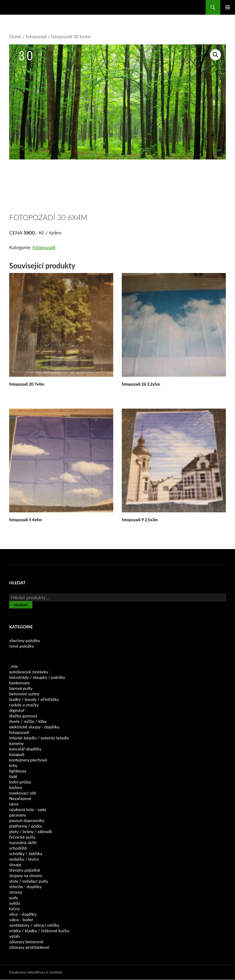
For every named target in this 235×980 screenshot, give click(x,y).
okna (14, 804)
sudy (14, 898)
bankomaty (20, 683)
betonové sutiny (24, 694)
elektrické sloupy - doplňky (34, 727)
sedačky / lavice (24, 859)
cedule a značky (24, 705)
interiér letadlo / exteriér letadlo (39, 738)
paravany (18, 815)
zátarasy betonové (26, 942)
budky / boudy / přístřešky (34, 699)
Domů (15, 36)
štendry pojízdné (25, 870)
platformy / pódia (25, 826)
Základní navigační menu (228, 7)
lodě (13, 776)
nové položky (22, 646)
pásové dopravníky (27, 820)
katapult (17, 754)
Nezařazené (20, 798)
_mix (13, 666)
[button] (215, 55)
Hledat (21, 605)
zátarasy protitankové (29, 947)
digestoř (17, 710)
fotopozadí (36, 36)
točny (14, 909)
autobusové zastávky (29, 672)
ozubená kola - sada (28, 809)
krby (13, 765)
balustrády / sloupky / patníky (37, 677)
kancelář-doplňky (25, 749)
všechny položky (25, 640)
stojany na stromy (26, 875)
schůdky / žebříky (26, 853)
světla (15, 903)
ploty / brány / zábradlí (31, 831)
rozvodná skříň (23, 842)
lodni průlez (20, 782)
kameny (17, 743)
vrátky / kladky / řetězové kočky (39, 931)
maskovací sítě (23, 793)
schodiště (18, 848)
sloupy (15, 864)
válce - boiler (21, 920)
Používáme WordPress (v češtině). (36, 972)
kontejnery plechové (28, 760)
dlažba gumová (23, 716)
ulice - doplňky (23, 914)
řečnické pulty (22, 837)
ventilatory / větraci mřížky (34, 925)
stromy (16, 892)
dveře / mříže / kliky (28, 721)
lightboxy (18, 771)
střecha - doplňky (25, 886)
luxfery (16, 787)
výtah (14, 936)
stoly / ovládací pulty (29, 881)
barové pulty (21, 688)
